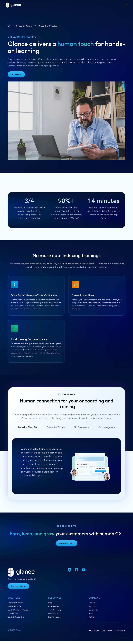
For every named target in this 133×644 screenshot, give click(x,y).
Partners (92, 617)
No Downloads (82, 427)
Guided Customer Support (18, 610)
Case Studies (53, 606)
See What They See (28, 427)
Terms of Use (94, 630)
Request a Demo (67, 543)
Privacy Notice (107, 630)
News (91, 613)
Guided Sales (13, 613)
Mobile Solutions (14, 606)
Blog (50, 603)
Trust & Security (55, 610)
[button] (126, 5)
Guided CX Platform (24, 26)
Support (92, 606)
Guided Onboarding (16, 617)
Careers (92, 603)
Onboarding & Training (48, 26)
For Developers (54, 617)
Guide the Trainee (56, 427)
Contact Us (93, 610)
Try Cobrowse (120, 630)
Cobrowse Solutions (16, 603)
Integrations (53, 613)
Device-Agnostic (107, 427)
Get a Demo (16, 74)
